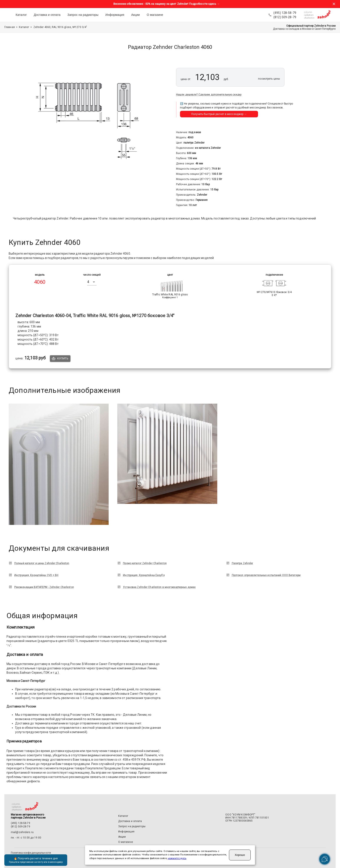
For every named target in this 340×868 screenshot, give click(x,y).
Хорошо (240, 855)
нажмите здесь (177, 858)
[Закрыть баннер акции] (334, 4)
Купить (60, 359)
